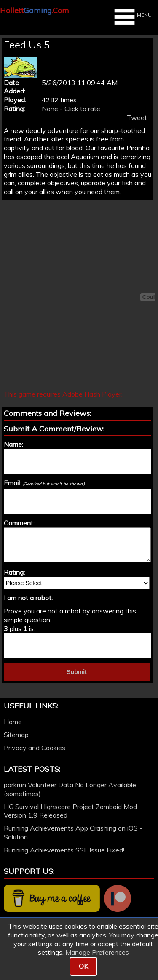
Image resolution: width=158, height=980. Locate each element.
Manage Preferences (97, 952)
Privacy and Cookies (35, 748)
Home (13, 722)
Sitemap (16, 735)
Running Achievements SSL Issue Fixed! (64, 850)
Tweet (137, 117)
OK (83, 966)
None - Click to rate (71, 109)
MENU (132, 17)
